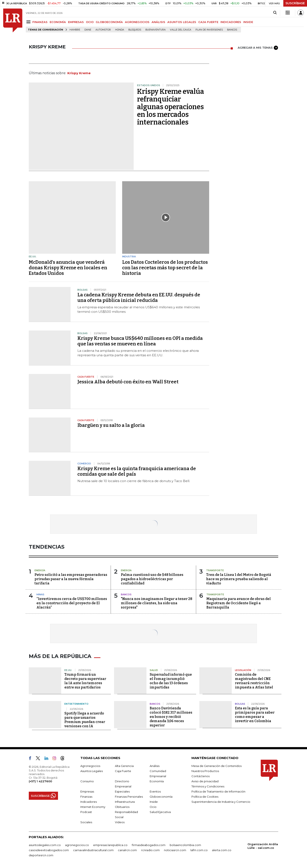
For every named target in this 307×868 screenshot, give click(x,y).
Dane (88, 30)
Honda (120, 30)
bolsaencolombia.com (185, 845)
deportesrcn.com (41, 855)
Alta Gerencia (124, 766)
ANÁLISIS (158, 22)
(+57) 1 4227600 (40, 781)
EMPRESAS (76, 22)
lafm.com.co (199, 850)
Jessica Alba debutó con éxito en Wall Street (128, 382)
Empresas (87, 791)
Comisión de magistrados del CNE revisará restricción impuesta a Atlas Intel (254, 681)
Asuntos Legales (92, 771)
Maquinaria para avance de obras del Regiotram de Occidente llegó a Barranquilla (239, 603)
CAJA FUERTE (208, 22)
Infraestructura (125, 802)
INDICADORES (231, 22)
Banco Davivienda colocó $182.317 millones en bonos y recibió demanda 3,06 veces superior (171, 717)
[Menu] (29, 22)
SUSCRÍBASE (295, 3)
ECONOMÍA (58, 22)
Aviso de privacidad (205, 781)
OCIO (90, 22)
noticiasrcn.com (175, 850)
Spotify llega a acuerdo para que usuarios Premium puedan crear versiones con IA (85, 720)
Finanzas (86, 797)
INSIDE (248, 22)
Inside (154, 802)
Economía (157, 781)
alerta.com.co (222, 850)
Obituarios (122, 807)
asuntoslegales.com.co (45, 845)
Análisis (155, 766)
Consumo (87, 781)
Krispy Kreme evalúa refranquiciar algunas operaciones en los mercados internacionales (171, 107)
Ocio (153, 807)
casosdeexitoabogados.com (49, 850)
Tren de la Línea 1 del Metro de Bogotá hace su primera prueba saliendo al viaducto (239, 579)
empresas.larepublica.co (110, 845)
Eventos (155, 791)
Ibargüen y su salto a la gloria (111, 425)
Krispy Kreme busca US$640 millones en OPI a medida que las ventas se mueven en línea (140, 341)
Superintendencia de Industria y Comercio (221, 802)
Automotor (103, 30)
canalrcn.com (127, 850)
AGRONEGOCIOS (137, 22)
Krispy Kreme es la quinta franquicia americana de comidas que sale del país (137, 471)
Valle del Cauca (181, 30)
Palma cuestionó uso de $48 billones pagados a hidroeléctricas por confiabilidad (152, 579)
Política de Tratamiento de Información (218, 791)
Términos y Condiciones (208, 786)
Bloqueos (135, 30)
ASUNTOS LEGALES (182, 22)
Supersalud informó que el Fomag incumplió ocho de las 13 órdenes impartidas (171, 681)
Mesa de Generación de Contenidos (216, 766)
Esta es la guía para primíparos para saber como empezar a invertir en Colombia (255, 715)
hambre (75, 30)
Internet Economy (93, 807)
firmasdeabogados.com (149, 845)
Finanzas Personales (129, 797)
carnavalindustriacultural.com (93, 850)
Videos (120, 822)
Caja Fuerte (123, 771)
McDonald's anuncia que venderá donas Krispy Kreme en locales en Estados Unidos (68, 268)
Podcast (86, 812)
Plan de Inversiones (209, 30)
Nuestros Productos (205, 771)
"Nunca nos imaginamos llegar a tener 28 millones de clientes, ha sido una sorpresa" (157, 603)
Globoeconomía (161, 797)
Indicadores (89, 802)
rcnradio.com (150, 850)
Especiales (122, 791)
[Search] (275, 13)
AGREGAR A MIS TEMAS (258, 48)
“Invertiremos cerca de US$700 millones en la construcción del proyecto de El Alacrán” (72, 603)
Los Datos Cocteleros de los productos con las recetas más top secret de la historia (165, 268)
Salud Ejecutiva (160, 812)
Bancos (232, 30)
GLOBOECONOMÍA (109, 22)
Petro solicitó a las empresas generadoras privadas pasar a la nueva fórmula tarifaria (71, 579)
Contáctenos (201, 776)
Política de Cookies (205, 797)
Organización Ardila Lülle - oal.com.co (263, 846)
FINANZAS (40, 22)
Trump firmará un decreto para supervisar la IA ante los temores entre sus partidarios (85, 681)
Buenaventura (156, 30)
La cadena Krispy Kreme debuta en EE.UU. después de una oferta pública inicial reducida (139, 298)
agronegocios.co (77, 845)
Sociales (86, 822)
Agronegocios (90, 766)
